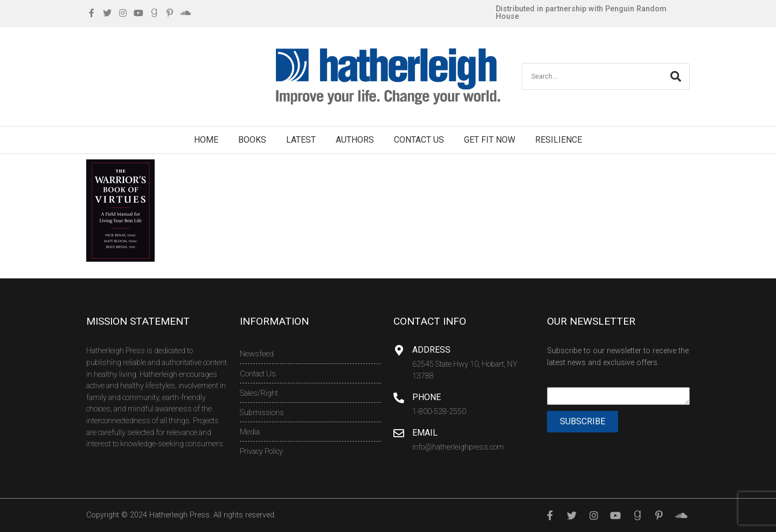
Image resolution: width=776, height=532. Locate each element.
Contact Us (419, 140)
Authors (355, 140)
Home (206, 140)
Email (425, 433)
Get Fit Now (490, 140)
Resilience (559, 140)
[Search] (676, 76)
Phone (427, 397)
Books (252, 140)
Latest (301, 140)
